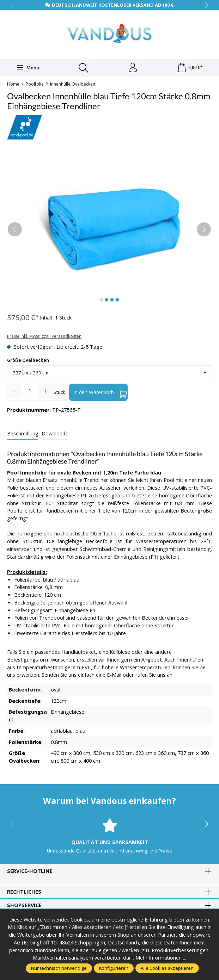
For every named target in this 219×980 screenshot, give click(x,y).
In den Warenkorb (100, 393)
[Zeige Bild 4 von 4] (117, 301)
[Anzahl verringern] (14, 392)
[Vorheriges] (15, 230)
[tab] (23, 435)
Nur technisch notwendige (59, 968)
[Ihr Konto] (132, 68)
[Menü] (28, 68)
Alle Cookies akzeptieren (167, 968)
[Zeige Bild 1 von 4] (102, 301)
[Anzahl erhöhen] (45, 392)
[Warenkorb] (190, 68)
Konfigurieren (114, 968)
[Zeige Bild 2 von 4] (107, 301)
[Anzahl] (30, 392)
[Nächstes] (204, 230)
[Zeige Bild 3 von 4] (112, 301)
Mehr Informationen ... (161, 958)
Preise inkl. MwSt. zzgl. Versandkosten (44, 337)
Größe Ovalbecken (28, 361)
